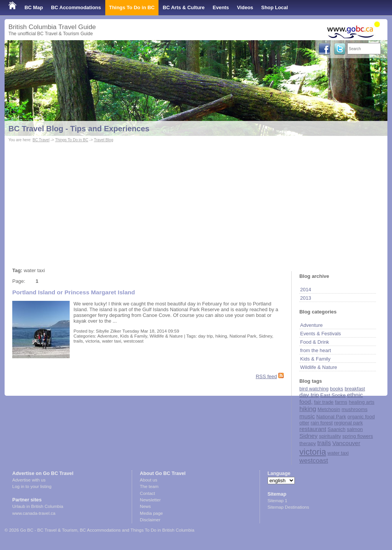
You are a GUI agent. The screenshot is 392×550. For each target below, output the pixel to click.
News (145, 506)
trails (324, 443)
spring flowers (358, 436)
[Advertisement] (196, 201)
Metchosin (329, 409)
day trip (309, 395)
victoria (313, 452)
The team (149, 486)
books (337, 389)
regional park (349, 423)
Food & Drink (315, 342)
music (307, 416)
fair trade (324, 402)
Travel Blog (104, 140)
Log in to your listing (32, 486)
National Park (331, 417)
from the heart (316, 350)
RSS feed (266, 376)
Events (221, 7)
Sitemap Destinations (288, 507)
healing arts (362, 402)
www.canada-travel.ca (34, 513)
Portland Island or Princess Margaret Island (74, 292)
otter (304, 423)
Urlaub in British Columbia (38, 506)
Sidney (309, 436)
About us (148, 480)
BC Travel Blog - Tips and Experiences (79, 129)
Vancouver (346, 443)
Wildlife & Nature (318, 367)
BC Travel (41, 140)
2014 (306, 290)
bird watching (314, 389)
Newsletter (150, 500)
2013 (306, 298)
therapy (308, 443)
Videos (245, 7)
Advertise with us (29, 480)
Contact (147, 493)
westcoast (314, 461)
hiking (308, 409)
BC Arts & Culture (184, 7)
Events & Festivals (321, 334)
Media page (151, 513)
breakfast (355, 389)
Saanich (337, 429)
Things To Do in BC (132, 7)
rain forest (322, 423)
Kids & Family (315, 359)
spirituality (330, 436)
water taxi (338, 453)
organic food (361, 417)
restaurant (313, 429)
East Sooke (333, 395)
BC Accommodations (76, 7)
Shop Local (274, 7)
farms (341, 402)
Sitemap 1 (278, 501)
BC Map (34, 7)
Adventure (311, 325)
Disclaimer (150, 520)
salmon (355, 429)
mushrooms (354, 409)
